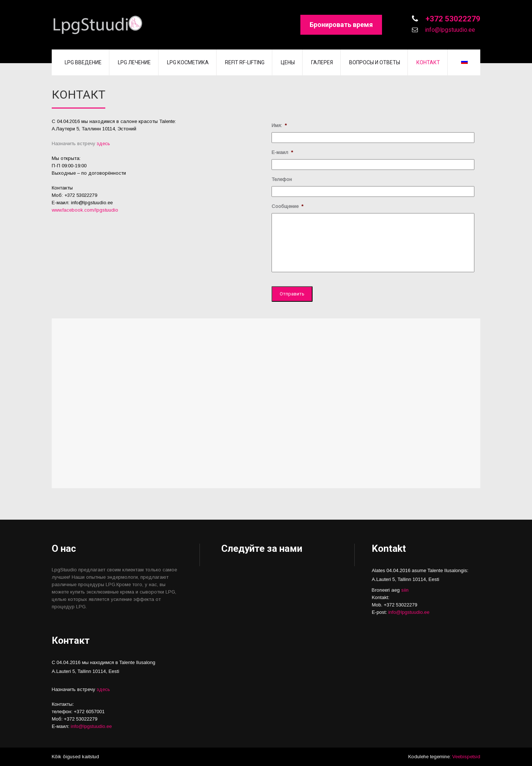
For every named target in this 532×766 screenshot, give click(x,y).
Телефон (282, 179)
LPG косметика (188, 62)
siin (405, 590)
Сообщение (287, 206)
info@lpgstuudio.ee (449, 30)
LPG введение (83, 62)
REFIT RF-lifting (245, 62)
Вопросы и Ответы (375, 62)
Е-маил (282, 152)
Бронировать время (341, 25)
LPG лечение (134, 62)
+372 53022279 (452, 19)
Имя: (279, 125)
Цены (288, 62)
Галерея (322, 62)
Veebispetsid (466, 757)
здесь (103, 143)
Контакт (428, 62)
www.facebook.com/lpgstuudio (85, 210)
